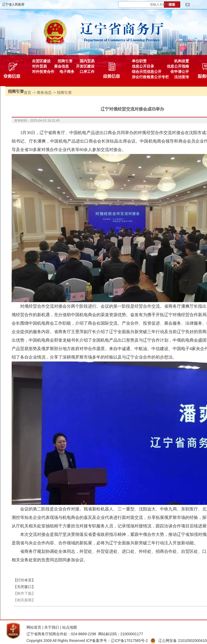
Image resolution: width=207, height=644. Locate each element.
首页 (28, 92)
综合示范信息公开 (147, 72)
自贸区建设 (41, 61)
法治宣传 (182, 77)
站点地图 (70, 627)
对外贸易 (39, 66)
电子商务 (67, 72)
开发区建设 (85, 66)
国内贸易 (87, 61)
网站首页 (34, 627)
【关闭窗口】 (24, 587)
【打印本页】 (24, 580)
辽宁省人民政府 (13, 5)
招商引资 (65, 61)
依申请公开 (180, 72)
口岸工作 (87, 72)
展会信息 (61, 66)
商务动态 (44, 92)
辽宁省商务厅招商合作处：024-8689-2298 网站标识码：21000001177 (85, 634)
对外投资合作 (43, 72)
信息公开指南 (178, 66)
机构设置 (182, 61)
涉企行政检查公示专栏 (150, 77)
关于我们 (52, 627)
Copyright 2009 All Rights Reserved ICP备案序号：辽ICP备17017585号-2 (87, 641)
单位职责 (139, 61)
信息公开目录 (143, 66)
